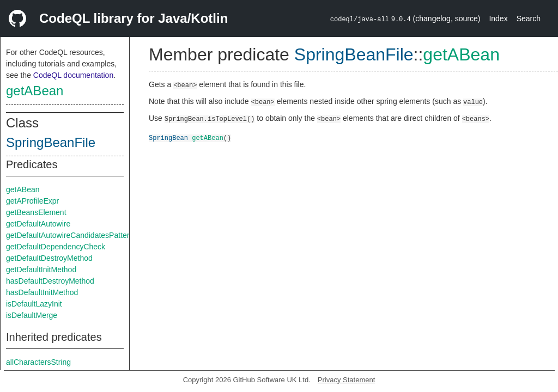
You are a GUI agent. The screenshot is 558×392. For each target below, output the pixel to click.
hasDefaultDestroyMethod (50, 281)
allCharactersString (38, 362)
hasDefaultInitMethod (42, 292)
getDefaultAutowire (38, 224)
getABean (35, 91)
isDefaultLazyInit (34, 304)
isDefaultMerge (32, 315)
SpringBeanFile (51, 142)
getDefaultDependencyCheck (56, 247)
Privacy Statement (347, 380)
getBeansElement (36, 212)
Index (498, 19)
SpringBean (168, 137)
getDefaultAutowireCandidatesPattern (70, 235)
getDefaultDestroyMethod (49, 258)
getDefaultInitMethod (41, 269)
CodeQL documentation (73, 75)
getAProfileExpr (32, 201)
